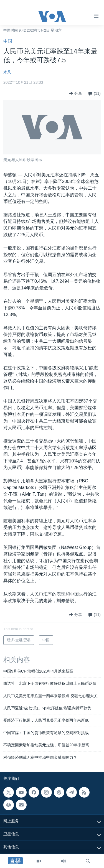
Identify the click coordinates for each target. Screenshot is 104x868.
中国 (8, 41)
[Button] (75, 93)
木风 (7, 72)
